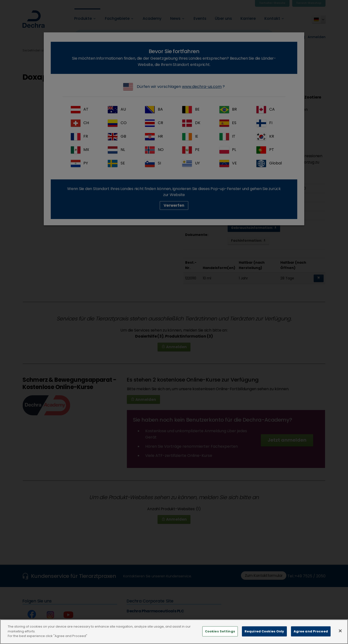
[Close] (340, 634)
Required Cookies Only (264, 635)
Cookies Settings (220, 635)
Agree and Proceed (311, 635)
